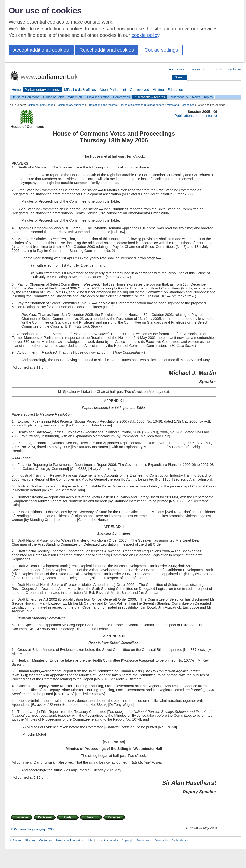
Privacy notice (144, 840)
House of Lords (54, 97)
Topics (208, 97)
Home (16, 90)
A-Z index (16, 840)
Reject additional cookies (107, 50)
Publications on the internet (196, 116)
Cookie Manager (180, 840)
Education (175, 90)
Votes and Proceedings (181, 105)
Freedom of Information (69, 840)
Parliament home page (40, 105)
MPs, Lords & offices (80, 90)
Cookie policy (161, 840)
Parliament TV (178, 97)
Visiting (158, 90)
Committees (121, 97)
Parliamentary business (43, 90)
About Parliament (113, 90)
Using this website (107, 840)
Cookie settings (161, 50)
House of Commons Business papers (142, 105)
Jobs (90, 840)
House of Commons (25, 97)
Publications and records (102, 105)
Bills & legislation (97, 97)
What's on (75, 97)
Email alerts (197, 69)
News (196, 97)
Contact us (235, 69)
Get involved (139, 90)
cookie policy (146, 35)
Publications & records (149, 97)
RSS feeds (216, 69)
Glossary (30, 840)
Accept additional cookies (41, 50)
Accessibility (177, 69)
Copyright (128, 840)
